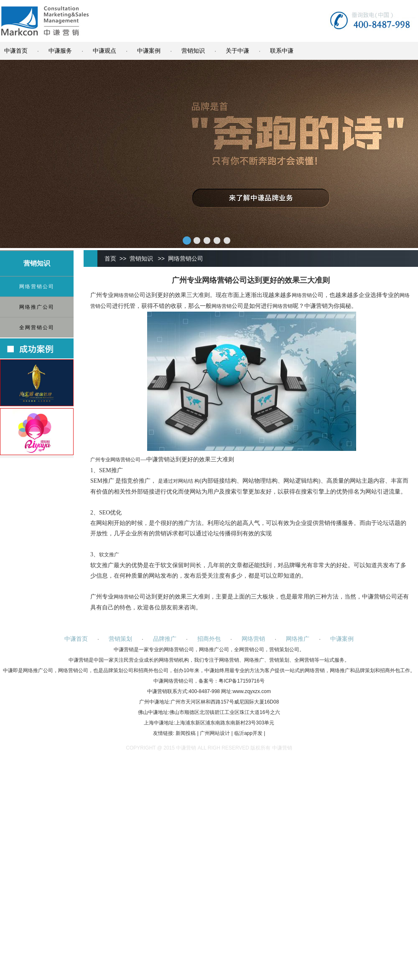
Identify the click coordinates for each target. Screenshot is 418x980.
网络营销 (124, 295)
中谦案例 (149, 51)
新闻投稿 (186, 733)
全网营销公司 (37, 328)
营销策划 (120, 639)
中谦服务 (60, 51)
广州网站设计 (215, 733)
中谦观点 (104, 51)
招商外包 (209, 639)
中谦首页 (16, 51)
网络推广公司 (37, 307)
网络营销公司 (37, 287)
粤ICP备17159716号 (241, 681)
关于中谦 (237, 51)
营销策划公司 (284, 650)
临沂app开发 (248, 733)
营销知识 (193, 51)
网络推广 (298, 639)
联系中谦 (282, 51)
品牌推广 (165, 639)
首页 (110, 258)
